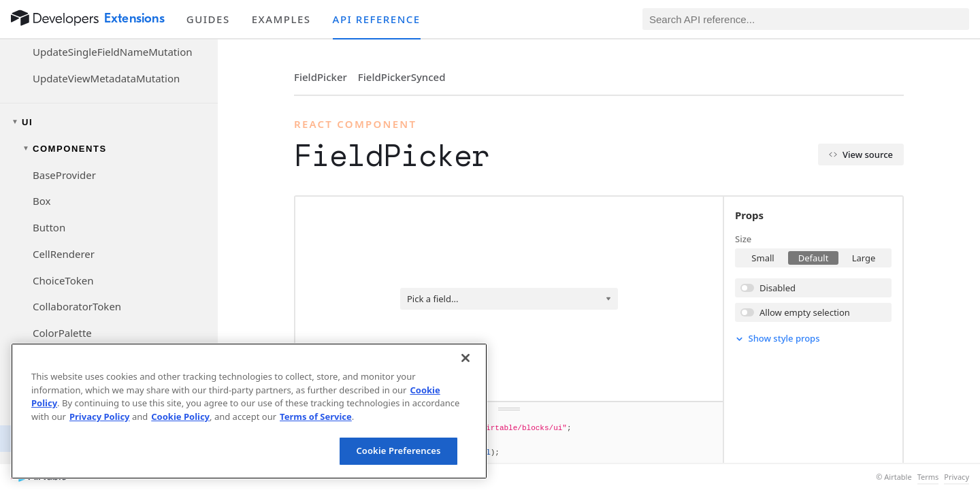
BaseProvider (64, 175)
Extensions (134, 18)
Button (49, 227)
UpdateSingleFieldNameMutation (112, 52)
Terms (928, 477)
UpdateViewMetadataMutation (106, 78)
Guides (208, 19)
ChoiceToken (63, 280)
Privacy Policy (100, 416)
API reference (377, 19)
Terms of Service (316, 416)
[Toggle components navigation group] (109, 149)
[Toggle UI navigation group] (109, 122)
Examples (281, 19)
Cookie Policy (180, 416)
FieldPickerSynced (402, 77)
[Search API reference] (806, 19)
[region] (249, 411)
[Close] (465, 358)
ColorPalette (62, 333)
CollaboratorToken (77, 306)
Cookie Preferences (398, 451)
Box (42, 201)
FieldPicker (321, 77)
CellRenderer (64, 254)
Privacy (957, 477)
